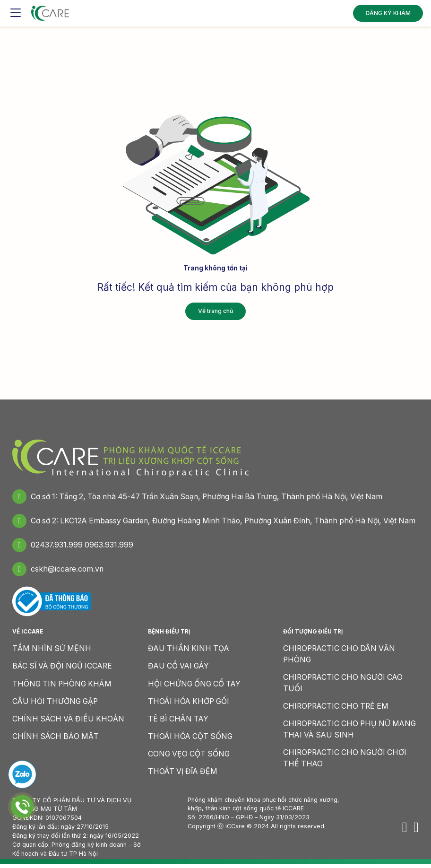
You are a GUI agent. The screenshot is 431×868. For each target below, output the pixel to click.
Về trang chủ (215, 311)
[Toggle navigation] (16, 12)
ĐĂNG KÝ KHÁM (388, 12)
